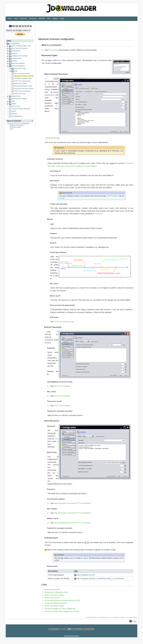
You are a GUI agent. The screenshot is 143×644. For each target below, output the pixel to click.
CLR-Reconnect (51, 538)
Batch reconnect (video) (22, 73)
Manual (50, 219)
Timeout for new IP (54, 401)
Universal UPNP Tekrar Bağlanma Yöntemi (62, 611)
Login (52, 224)
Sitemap (14, 114)
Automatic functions (55, 159)
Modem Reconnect (20, 83)
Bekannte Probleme (18, 63)
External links (52, 566)
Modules (14, 61)
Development (16, 51)
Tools (16, 71)
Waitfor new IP (53, 518)
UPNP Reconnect (20, 94)
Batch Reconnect (52, 421)
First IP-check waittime (56, 499)
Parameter (51, 348)
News (16, 18)
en (10, 26)
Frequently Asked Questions (21, 109)
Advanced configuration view (56, 592)
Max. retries (54, 284)
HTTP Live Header (62, 386)
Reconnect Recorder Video (23, 86)
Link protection (16, 58)
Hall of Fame (16, 106)
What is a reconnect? (17, 125)
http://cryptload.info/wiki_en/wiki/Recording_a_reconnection (100, 578)
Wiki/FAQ (42, 18)
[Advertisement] (86, 28)
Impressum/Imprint (71, 636)
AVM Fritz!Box (112, 196)
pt (28, 26)
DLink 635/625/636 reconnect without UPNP (62, 600)
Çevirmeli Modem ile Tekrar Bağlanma (60, 609)
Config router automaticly (59, 204)
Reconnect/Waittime (18, 66)
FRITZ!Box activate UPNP (23, 78)
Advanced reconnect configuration (25, 76)
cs (14, 26)
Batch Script (52, 452)
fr (23, 26)
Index (9, 41)
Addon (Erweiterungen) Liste (21, 46)
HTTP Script (54, 317)
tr (31, 26)
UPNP (62, 198)
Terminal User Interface (19, 99)
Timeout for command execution (60, 411)
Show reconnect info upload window (62, 305)
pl (25, 26)
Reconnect (53, 50)
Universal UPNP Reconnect (56, 603)
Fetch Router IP (55, 171)
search (14, 111)
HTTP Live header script (22, 81)
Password (53, 234)
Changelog (33, 18)
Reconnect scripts (20, 68)
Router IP (53, 243)
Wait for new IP (55, 296)
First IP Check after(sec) (58, 252)
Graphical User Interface (20, 56)
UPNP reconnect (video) (22, 91)
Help (49, 18)
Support (55, 18)
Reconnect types (15, 127)
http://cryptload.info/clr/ (86, 575)
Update (14, 104)
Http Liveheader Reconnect (56, 74)
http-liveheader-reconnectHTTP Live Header (72, 503)
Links (12, 129)
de (17, 26)
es (20, 26)
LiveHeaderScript (52, 138)
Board (62, 18)
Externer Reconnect (53, 327)
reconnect (99, 214)
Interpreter (51, 426)
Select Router (55, 181)
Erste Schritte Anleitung (19, 48)
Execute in (51, 489)
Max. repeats (52, 509)
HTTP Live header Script (64, 322)
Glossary (14, 53)
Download (23, 18)
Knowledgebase (14, 43)
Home (10, 18)
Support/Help (16, 96)
